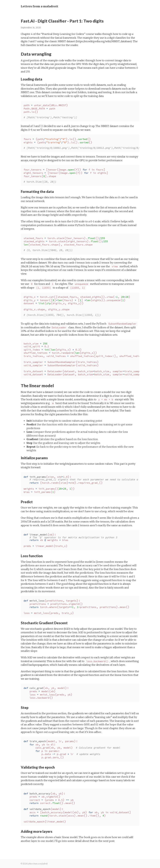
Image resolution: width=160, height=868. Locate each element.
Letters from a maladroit (40, 6)
